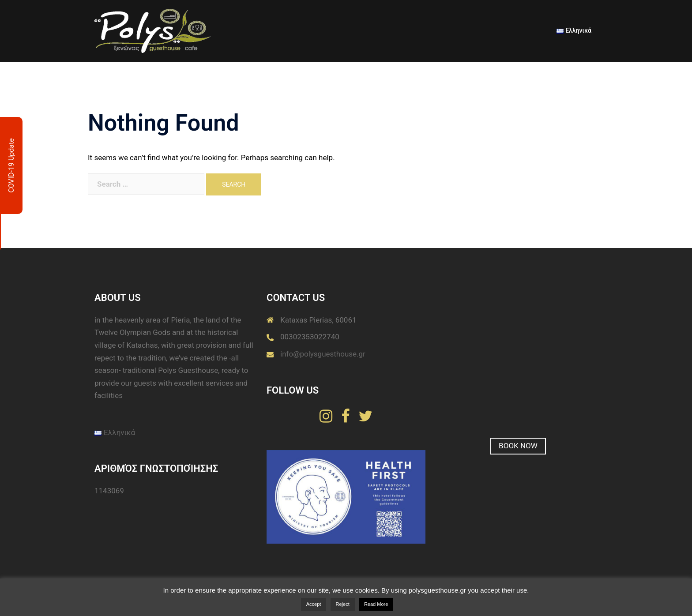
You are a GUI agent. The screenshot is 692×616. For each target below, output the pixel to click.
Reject (343, 604)
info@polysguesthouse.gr (323, 354)
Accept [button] (314, 604)
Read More (376, 604)
